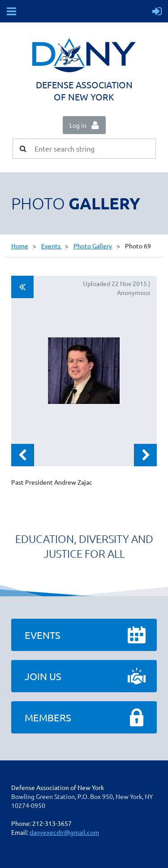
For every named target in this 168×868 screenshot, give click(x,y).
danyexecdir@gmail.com (64, 832)
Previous (22, 455)
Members (48, 717)
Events (52, 246)
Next (146, 455)
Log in (78, 125)
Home (20, 246)
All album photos (22, 287)
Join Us (43, 676)
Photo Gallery (93, 246)
